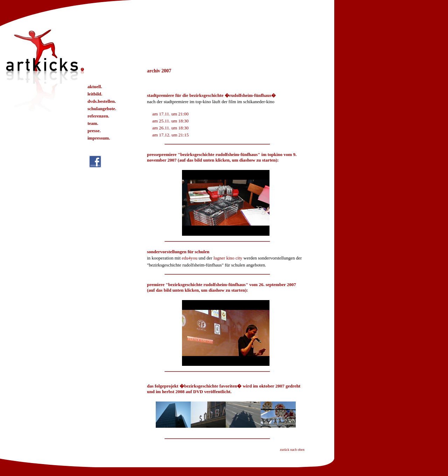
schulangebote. (102, 109)
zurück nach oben (292, 450)
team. (93, 123)
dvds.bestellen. (102, 101)
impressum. (99, 138)
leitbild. (95, 94)
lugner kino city (228, 258)
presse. (94, 131)
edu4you (190, 258)
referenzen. (98, 116)
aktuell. (95, 87)
